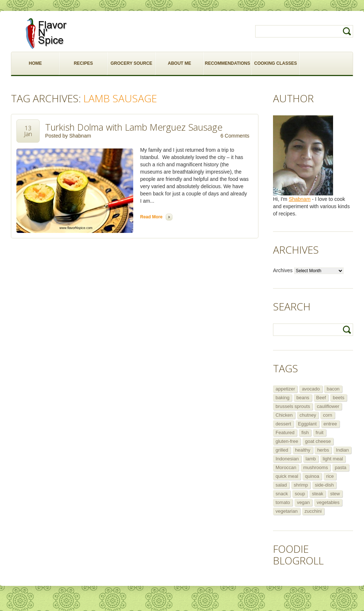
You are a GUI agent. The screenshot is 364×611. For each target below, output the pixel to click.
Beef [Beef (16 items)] (321, 398)
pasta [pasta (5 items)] (341, 467)
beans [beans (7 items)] (303, 398)
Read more (151, 217)
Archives (283, 270)
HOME (35, 63)
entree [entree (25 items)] (330, 424)
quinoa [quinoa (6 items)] (312, 476)
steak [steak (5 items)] (318, 494)
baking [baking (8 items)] (282, 398)
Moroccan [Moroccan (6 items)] (286, 467)
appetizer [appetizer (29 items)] (285, 389)
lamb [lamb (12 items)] (311, 459)
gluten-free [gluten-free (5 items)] (287, 441)
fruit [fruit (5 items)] (320, 433)
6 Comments (235, 136)
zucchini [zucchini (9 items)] (313, 511)
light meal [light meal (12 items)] (333, 459)
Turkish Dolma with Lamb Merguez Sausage (134, 127)
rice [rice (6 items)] (330, 476)
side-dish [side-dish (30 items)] (324, 485)
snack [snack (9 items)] (282, 494)
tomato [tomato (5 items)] (283, 502)
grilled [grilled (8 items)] (282, 450)
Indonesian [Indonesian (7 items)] (287, 459)
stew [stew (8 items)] (335, 494)
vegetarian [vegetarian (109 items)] (287, 511)
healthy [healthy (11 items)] (303, 450)
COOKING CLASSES (275, 63)
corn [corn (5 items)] (327, 415)
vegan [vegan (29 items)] (303, 502)
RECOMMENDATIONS (227, 63)
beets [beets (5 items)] (339, 398)
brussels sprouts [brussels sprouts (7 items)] (293, 406)
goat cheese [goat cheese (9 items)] (318, 441)
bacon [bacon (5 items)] (333, 389)
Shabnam (80, 136)
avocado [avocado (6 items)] (311, 389)
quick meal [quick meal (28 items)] (287, 476)
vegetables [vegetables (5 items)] (328, 502)
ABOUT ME (179, 63)
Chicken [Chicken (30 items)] (284, 415)
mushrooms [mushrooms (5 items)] (316, 467)
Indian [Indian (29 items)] (342, 450)
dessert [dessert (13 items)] (283, 424)
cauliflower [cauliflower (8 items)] (328, 406)
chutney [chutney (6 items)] (308, 415)
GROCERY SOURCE (132, 63)
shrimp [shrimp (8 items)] (301, 485)
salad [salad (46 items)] (281, 485)
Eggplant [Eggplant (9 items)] (307, 424)
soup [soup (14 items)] (300, 494)
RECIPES (84, 63)
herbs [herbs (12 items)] (323, 450)
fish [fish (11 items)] (305, 433)
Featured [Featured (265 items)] (285, 433)
